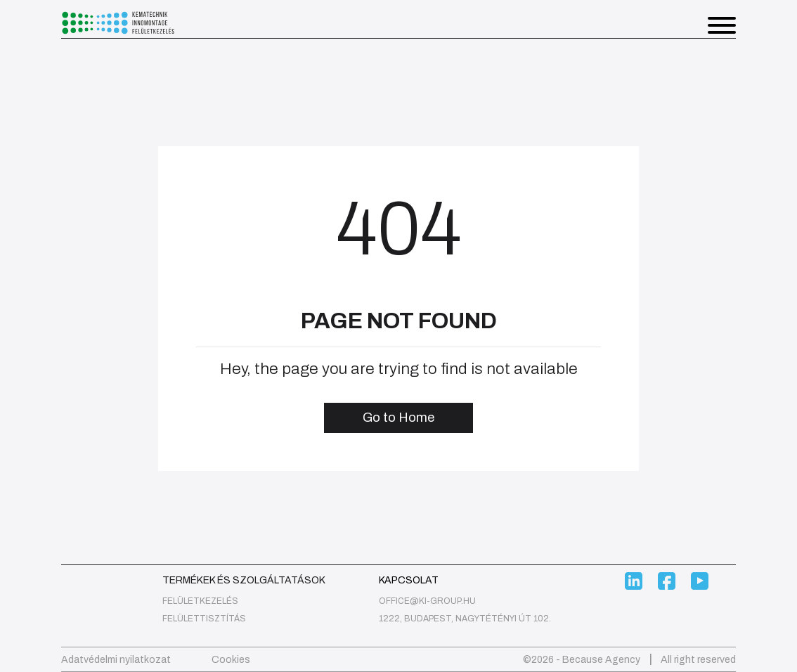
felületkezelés (200, 601)
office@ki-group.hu (427, 601)
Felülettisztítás (204, 619)
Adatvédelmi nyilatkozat (116, 660)
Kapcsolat (409, 580)
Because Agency (601, 660)
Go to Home (398, 418)
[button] (722, 28)
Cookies (231, 660)
